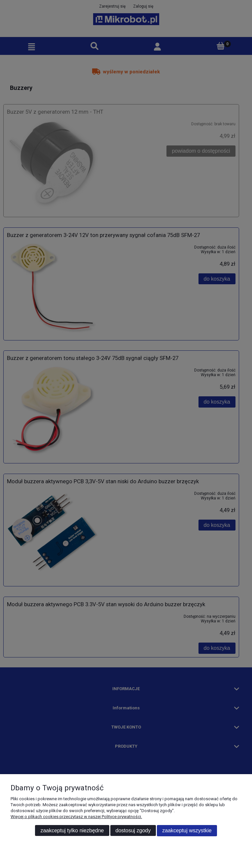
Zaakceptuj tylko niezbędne (72, 830)
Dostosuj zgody (133, 830)
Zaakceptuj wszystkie (187, 830)
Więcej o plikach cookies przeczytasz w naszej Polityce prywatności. (76, 817)
